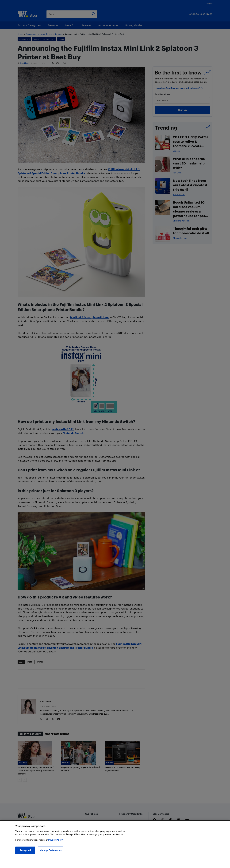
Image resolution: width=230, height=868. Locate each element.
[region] (115, 844)
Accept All (25, 850)
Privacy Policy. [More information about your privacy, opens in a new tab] (56, 840)
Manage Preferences (51, 850)
